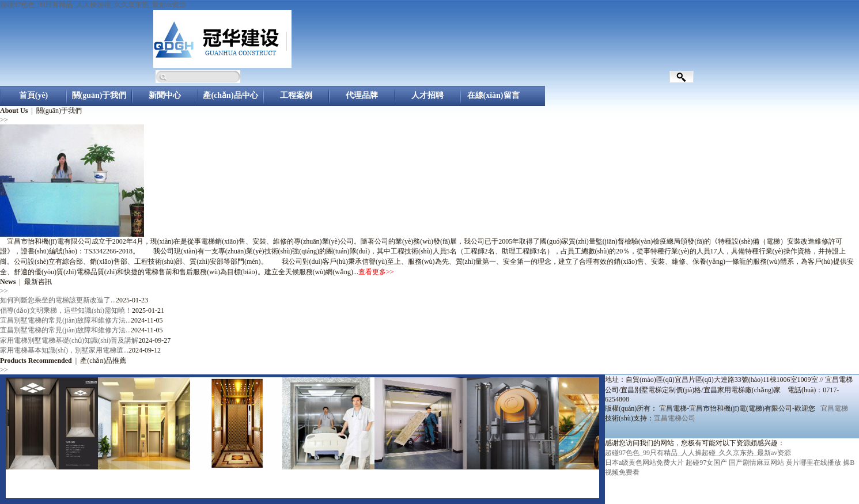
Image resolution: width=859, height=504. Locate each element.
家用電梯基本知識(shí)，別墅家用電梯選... (64, 350)
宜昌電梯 (834, 408)
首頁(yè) (34, 95)
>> (4, 120)
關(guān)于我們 (99, 95)
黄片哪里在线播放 (813, 463)
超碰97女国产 (706, 463)
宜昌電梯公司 (675, 418)
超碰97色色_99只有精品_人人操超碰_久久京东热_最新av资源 (93, 5)
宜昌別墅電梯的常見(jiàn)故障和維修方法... (65, 320)
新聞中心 (165, 95)
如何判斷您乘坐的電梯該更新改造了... (58, 300)
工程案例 (296, 95)
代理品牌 (362, 95)
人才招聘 (427, 95)
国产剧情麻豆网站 (756, 463)
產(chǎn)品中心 (230, 95)
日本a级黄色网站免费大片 (644, 463)
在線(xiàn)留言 (493, 95)
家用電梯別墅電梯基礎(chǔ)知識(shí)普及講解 (69, 340)
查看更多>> (376, 272)
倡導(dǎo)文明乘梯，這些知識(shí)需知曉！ (66, 310)
